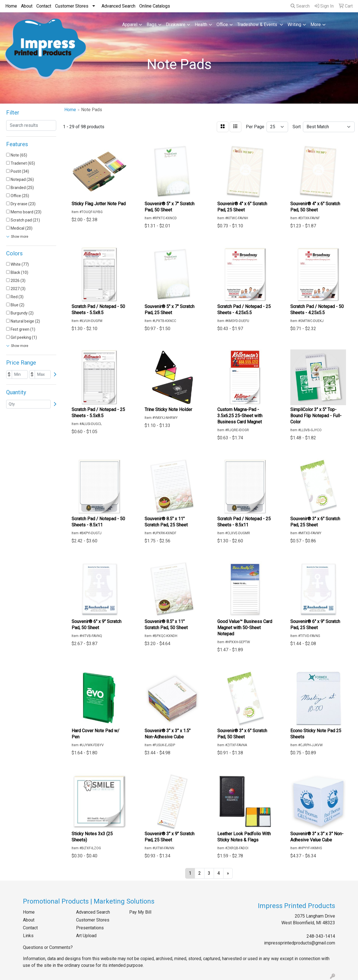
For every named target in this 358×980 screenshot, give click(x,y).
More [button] (316, 25)
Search (300, 6)
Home (11, 6)
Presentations (90, 928)
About (27, 6)
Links (28, 936)
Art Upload (86, 936)
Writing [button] (294, 25)
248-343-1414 (321, 936)
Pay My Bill (140, 912)
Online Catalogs (155, 6)
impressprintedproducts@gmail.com (300, 943)
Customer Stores (72, 6)
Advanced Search (118, 6)
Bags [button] (152, 25)
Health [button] (201, 25)
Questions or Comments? (48, 947)
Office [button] (222, 25)
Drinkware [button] (176, 25)
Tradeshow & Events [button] (258, 25)
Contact (44, 6)
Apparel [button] (130, 25)
